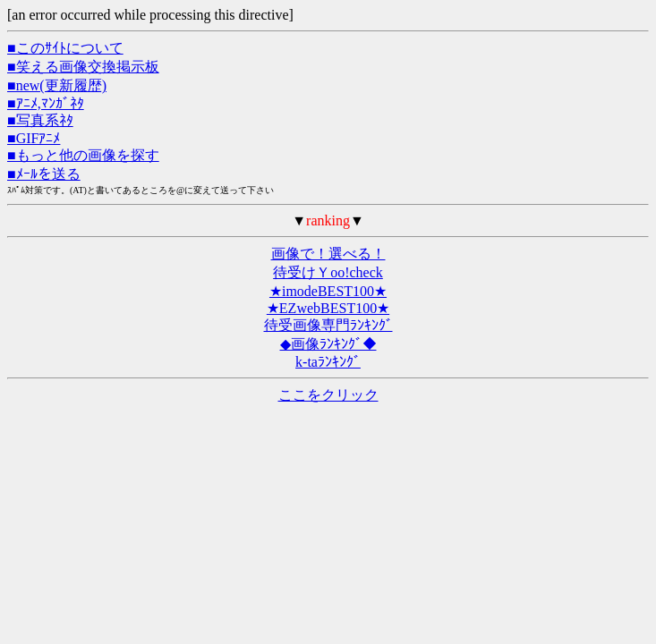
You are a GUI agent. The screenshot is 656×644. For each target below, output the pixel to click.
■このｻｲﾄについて (65, 48)
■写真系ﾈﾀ (40, 120)
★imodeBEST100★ (328, 291)
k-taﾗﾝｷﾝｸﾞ (328, 362)
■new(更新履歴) (57, 85)
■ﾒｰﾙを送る (44, 174)
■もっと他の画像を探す (83, 155)
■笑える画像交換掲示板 (83, 67)
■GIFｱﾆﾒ (34, 138)
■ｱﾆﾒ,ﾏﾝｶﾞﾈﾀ (46, 103)
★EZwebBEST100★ (328, 308)
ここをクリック (328, 395)
